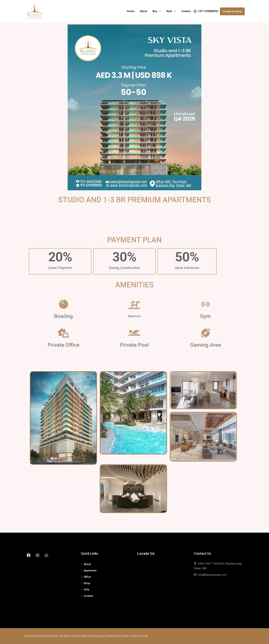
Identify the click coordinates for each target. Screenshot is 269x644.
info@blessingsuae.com (212, 575)
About (143, 11)
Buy (155, 11)
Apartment (90, 570)
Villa (86, 590)
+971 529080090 (206, 11)
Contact (186, 11)
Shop (87, 583)
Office (87, 577)
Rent (169, 11)
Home (131, 11)
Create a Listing (232, 11)
